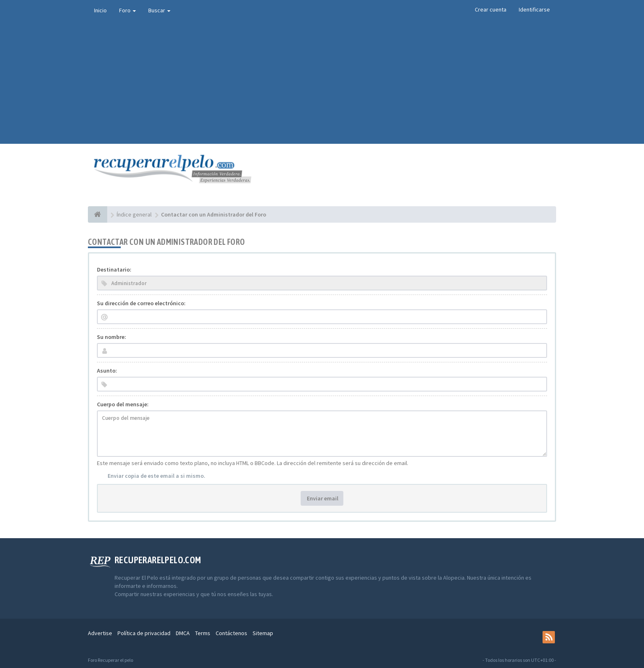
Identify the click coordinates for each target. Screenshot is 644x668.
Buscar (159, 10)
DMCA (183, 633)
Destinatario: (114, 270)
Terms (203, 633)
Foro (128, 10)
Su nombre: (112, 337)
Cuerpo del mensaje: (123, 404)
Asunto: (107, 371)
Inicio (100, 10)
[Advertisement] (322, 82)
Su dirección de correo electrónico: (141, 303)
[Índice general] (98, 214)
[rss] (549, 637)
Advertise (100, 633)
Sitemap (263, 633)
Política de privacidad (144, 633)
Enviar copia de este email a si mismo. (156, 476)
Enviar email (322, 498)
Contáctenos (231, 633)
